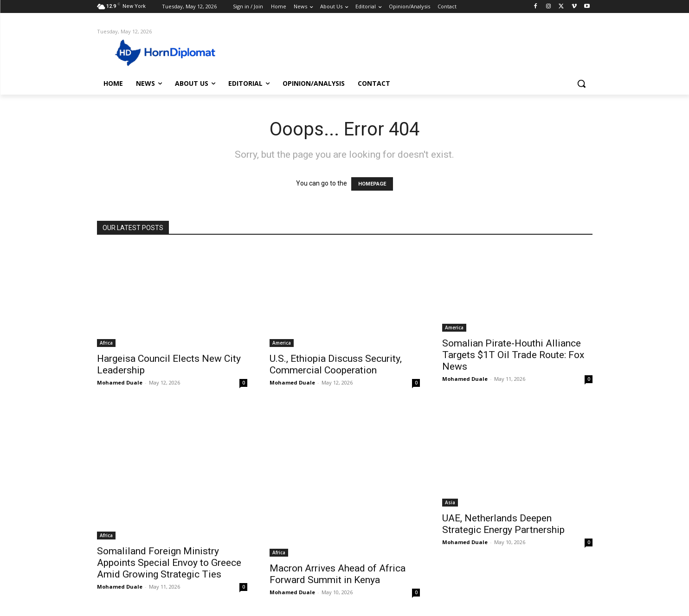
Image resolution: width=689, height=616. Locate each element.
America (282, 343)
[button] (581, 83)
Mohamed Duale (120, 382)
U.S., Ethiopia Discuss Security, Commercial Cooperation (336, 364)
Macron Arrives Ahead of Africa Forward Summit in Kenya (338, 574)
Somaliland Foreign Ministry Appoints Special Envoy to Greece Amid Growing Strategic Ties (169, 563)
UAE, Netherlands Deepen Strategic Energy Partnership (503, 524)
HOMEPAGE (372, 184)
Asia (450, 502)
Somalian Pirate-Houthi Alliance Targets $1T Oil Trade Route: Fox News (513, 355)
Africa (106, 343)
